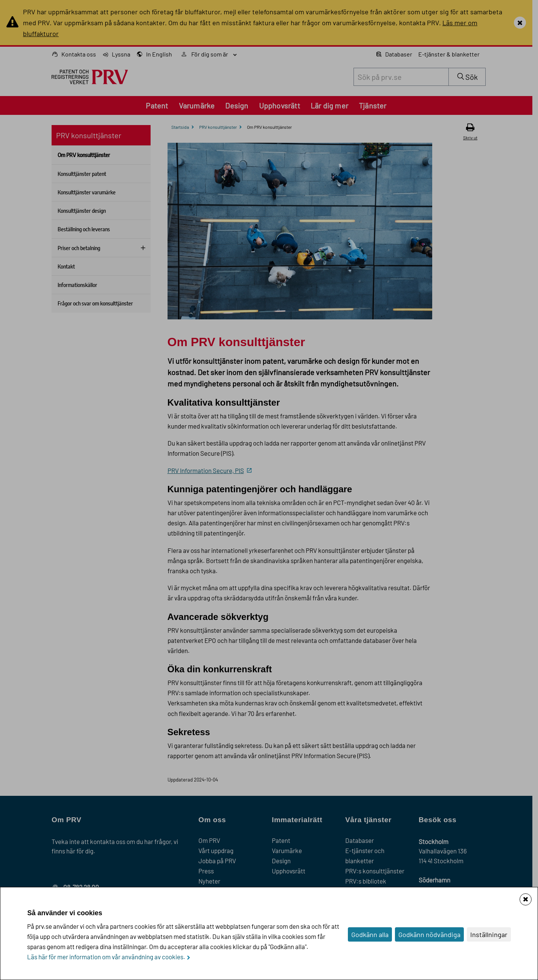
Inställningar (489, 934)
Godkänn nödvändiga (429, 934)
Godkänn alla (370, 934)
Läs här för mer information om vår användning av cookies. (106, 957)
